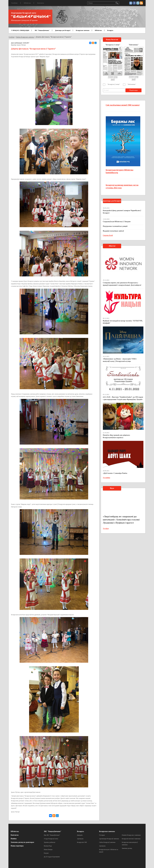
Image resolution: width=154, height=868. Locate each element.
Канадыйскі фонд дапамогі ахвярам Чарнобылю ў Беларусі (122, 212)
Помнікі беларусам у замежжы (131, 835)
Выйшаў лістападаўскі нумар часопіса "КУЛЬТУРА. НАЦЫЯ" (123, 322)
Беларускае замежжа (83, 30)
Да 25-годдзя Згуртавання (52, 857)
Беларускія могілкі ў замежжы (131, 839)
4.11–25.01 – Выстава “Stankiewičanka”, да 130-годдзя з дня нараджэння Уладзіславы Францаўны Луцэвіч (123, 398)
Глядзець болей (108, 235)
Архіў (113, 79)
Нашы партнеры (17, 846)
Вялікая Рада (48, 846)
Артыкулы (80, 839)
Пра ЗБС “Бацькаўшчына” (52, 835)
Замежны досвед (127, 848)
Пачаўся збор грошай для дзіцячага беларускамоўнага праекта (116, 436)
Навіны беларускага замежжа (25, 37)
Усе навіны (106, 478)
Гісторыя (102, 835)
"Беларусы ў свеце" (114, 84)
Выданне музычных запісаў (113, 231)
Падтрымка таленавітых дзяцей (115, 226)
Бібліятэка (27, 3)
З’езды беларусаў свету (51, 839)
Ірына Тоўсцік (21, 45)
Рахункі (46, 853)
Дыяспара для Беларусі (63, 30)
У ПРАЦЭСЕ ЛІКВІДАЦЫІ (20, 30)
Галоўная (14, 3)
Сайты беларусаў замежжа (107, 842)
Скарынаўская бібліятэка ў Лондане (117, 222)
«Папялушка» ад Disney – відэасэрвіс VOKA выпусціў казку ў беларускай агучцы (120, 360)
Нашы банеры (48, 850)
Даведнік (80, 835)
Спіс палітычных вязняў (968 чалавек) (123, 105)
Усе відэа (106, 528)
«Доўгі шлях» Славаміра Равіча (115, 473)
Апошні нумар (113, 77)
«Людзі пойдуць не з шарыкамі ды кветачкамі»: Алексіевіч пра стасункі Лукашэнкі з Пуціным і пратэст (121, 520)
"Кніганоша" (132, 84)
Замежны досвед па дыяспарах (22, 842)
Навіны (14, 839)
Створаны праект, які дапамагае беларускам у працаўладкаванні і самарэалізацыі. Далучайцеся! (122, 284)
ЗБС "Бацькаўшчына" (42, 30)
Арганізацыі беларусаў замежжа (109, 839)
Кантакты (41, 3)
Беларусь (110, 30)
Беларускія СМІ (82, 842)
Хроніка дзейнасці (50, 842)
